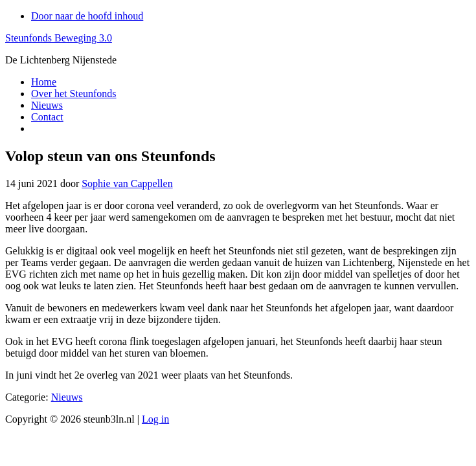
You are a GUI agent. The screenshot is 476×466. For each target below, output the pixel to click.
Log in (155, 419)
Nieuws (67, 397)
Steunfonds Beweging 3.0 (59, 38)
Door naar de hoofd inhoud (87, 16)
